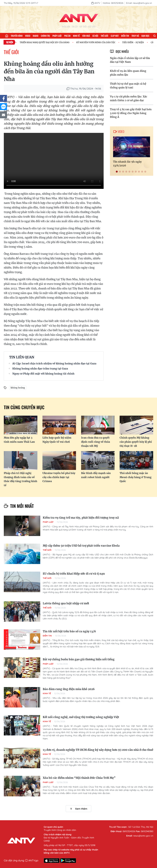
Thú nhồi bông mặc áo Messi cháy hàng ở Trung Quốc (136, 477)
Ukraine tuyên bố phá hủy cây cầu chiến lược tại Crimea (59, 477)
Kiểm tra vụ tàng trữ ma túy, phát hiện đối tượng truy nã (81, 518)
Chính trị (45, 36)
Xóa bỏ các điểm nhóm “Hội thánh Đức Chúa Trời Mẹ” (79, 778)
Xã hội (95, 36)
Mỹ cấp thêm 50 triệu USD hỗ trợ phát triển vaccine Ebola (81, 546)
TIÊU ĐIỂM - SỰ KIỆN (135, 42)
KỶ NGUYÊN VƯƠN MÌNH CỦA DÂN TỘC (97, 42)
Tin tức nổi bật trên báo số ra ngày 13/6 (69, 631)
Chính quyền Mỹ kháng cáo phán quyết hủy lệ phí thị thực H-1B (136, 442)
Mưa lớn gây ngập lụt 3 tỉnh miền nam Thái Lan (19, 440)
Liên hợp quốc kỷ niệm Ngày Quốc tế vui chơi (57, 440)
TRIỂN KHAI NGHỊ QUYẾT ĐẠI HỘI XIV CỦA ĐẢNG (46, 42)
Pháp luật (57, 36)
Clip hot (115, 36)
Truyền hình (17, 36)
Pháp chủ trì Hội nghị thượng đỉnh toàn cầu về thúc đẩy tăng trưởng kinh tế (21, 479)
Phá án (67, 36)
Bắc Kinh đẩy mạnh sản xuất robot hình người (96, 475)
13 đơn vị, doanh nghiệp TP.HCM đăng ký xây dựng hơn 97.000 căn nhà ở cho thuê (98, 750)
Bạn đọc (145, 36)
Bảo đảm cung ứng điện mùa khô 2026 (69, 689)
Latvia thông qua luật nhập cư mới (66, 603)
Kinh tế (76, 36)
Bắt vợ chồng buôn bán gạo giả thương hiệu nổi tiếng (79, 659)
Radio (36, 36)
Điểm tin (125, 36)
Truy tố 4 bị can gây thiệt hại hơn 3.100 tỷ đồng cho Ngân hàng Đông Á (131, 113)
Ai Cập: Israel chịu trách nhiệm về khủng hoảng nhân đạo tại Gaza (54, 363)
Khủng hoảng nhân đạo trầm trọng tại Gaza (40, 369)
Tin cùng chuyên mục (24, 407)
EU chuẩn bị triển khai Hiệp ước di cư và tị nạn (74, 574)
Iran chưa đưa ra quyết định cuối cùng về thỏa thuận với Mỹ (96, 442)
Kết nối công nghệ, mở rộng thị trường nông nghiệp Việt (81, 717)
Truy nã (135, 36)
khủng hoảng (18, 388)
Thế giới (104, 36)
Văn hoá (86, 36)
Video (28, 36)
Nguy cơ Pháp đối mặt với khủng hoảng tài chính (43, 374)
